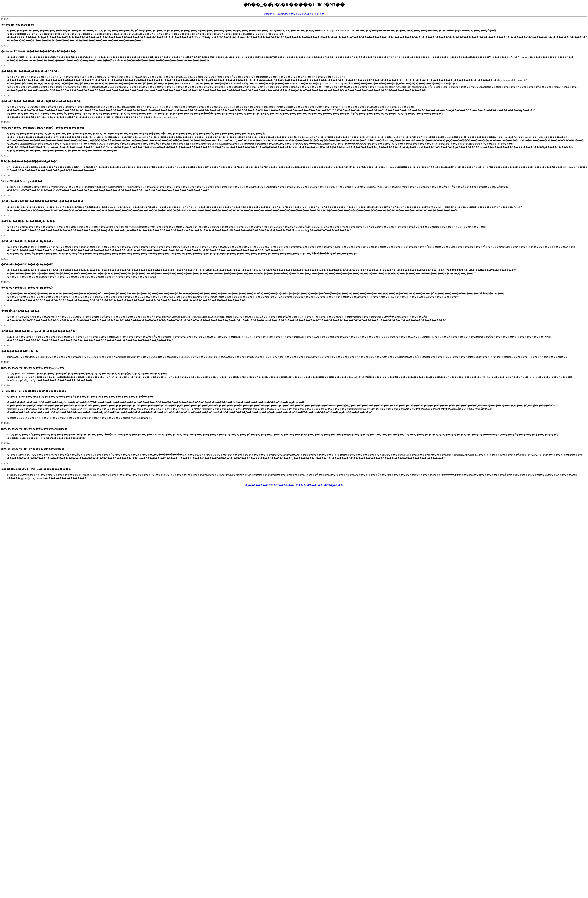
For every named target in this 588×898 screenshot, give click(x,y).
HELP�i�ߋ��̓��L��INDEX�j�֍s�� (300, 14)
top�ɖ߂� (269, 14)
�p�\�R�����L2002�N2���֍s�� (269, 485)
